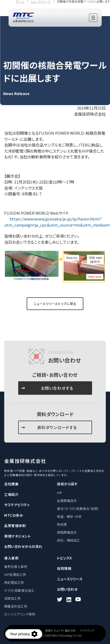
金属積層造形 (67, 500)
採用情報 (64, 568)
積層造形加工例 (16, 606)
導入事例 (11, 558)
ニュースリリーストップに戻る (55, 304)
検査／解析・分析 (69, 516)
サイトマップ (87, 631)
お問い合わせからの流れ (23, 546)
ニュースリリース (70, 579)
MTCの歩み (14, 515)
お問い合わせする (57, 388)
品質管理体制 (15, 526)
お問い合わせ (67, 589)
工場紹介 (11, 494)
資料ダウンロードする (57, 427)
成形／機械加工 (68, 540)
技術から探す (67, 484)
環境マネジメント (17, 536)
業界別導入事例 (16, 567)
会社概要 (11, 484)
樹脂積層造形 (67, 532)
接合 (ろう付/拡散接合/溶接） (78, 508)
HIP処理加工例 (15, 574)
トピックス (65, 558)
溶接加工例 (12, 598)
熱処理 (62, 524)
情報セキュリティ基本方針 (60, 631)
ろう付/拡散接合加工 (19, 590)
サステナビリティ (17, 505)
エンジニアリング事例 (20, 614)
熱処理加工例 (14, 582)
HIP (60, 493)
